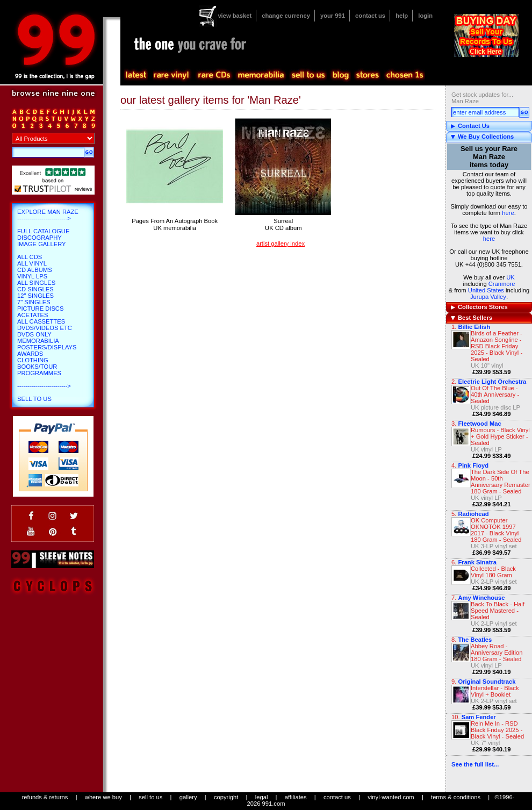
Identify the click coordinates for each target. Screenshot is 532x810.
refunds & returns (45, 797)
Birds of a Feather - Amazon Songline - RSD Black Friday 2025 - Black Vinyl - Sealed (497, 346)
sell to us (150, 797)
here (508, 213)
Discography (39, 238)
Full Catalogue (43, 231)
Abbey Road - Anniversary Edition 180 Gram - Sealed (497, 653)
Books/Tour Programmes (39, 370)
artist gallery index (281, 243)
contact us (370, 16)
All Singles (36, 283)
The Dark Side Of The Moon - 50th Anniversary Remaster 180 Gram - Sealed (501, 482)
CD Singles (35, 289)
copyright (226, 797)
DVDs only (34, 334)
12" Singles (35, 296)
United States (486, 290)
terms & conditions (456, 797)
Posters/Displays (47, 347)
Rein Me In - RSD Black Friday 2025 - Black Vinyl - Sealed (497, 730)
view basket (235, 16)
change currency (286, 16)
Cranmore (502, 284)
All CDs (30, 257)
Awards (30, 354)
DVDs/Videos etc (45, 328)
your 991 (333, 16)
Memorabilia (38, 341)
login (425, 16)
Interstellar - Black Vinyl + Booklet (495, 691)
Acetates (33, 315)
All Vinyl (32, 263)
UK (511, 277)
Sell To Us (34, 399)
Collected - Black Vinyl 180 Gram (493, 572)
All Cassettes (41, 321)
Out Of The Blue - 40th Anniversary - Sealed (495, 395)
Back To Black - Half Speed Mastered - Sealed (498, 611)
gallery (188, 797)
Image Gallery (42, 244)
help (402, 16)
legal (262, 797)
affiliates (296, 797)
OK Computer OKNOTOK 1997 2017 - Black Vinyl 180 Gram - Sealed (496, 530)
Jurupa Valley (488, 297)
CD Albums (35, 270)
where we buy (103, 797)
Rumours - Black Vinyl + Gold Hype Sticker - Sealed (500, 436)
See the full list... (475, 764)
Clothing (33, 360)
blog (340, 75)
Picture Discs (40, 309)
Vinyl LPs (32, 276)
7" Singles (34, 302)
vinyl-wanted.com (391, 797)
